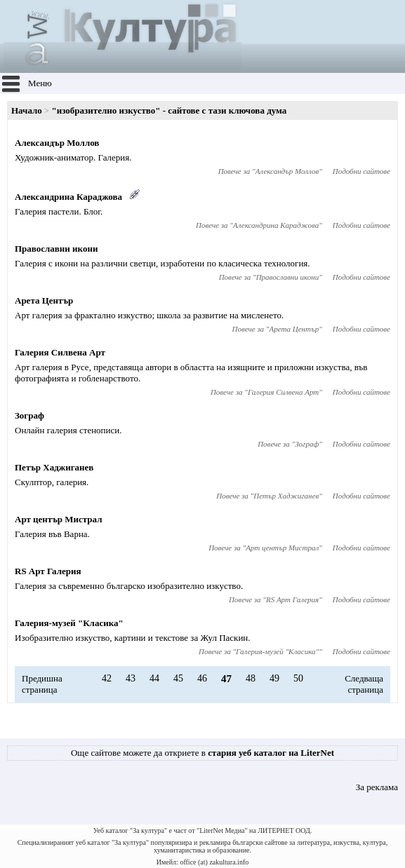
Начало (27, 110)
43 (131, 678)
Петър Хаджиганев (54, 467)
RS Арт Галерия (48, 571)
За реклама (377, 787)
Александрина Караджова (68, 197)
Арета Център (44, 300)
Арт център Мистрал (59, 519)
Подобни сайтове (361, 171)
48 (251, 678)
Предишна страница (42, 684)
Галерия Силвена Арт (60, 352)
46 (202, 678)
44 (154, 678)
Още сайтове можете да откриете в (202, 753)
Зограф (29, 415)
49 (274, 678)
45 (178, 678)
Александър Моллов (57, 143)
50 (298, 678)
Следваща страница (364, 684)
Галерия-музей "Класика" (69, 623)
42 (107, 678)
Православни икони (56, 249)
